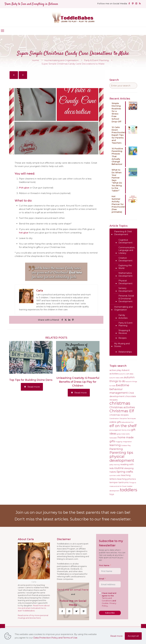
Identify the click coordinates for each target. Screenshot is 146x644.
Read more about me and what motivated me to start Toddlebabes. (34, 608)
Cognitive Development (125, 241)
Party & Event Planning (96, 60)
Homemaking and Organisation (62, 60)
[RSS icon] (140, 3)
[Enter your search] (123, 86)
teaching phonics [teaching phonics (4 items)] (126, 479)
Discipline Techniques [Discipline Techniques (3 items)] (128, 419)
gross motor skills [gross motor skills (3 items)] (123, 434)
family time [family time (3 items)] (126, 430)
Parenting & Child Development (123, 233)
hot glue (24, 233)
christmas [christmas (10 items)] (120, 403)
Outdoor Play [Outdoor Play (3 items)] (126, 446)
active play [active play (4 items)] (115, 370)
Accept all (133, 636)
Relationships (125, 352)
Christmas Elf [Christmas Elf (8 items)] (122, 411)
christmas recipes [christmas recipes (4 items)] (119, 415)
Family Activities (123, 317)
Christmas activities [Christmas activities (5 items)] (122, 407)
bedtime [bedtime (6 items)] (123, 385)
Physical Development (125, 282)
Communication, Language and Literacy (127, 250)
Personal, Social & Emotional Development (126, 299)
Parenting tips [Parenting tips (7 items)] (121, 453)
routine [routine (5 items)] (119, 468)
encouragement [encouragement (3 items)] (115, 430)
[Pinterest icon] (133, 3)
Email (102, 579)
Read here (75, 273)
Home (35, 60)
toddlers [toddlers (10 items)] (129, 490)
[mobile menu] (2, 31)
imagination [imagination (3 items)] (127, 442)
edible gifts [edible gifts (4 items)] (115, 422)
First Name (104, 565)
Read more (116, 636)
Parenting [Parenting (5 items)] (116, 449)
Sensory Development (125, 290)
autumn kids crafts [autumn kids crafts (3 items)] (116, 378)
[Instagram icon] (136, 3)
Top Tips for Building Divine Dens (31, 380)
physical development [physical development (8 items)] (122, 458)
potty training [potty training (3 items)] (115, 465)
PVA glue (24, 188)
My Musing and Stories (122, 345)
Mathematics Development (125, 274)
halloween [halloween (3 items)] (113, 438)
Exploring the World (125, 267)
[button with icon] (62, 611)
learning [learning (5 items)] (115, 445)
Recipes (122, 338)
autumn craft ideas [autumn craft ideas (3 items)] (126, 374)
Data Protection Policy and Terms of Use (55, 638)
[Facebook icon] (129, 3)
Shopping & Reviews (124, 332)
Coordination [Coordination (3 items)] (114, 419)
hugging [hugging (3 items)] (119, 442)
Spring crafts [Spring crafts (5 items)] (125, 472)
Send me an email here (73, 590)
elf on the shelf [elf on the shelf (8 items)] (123, 426)
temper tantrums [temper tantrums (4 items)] (119, 482)
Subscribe (110, 613)
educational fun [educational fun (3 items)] (128, 422)
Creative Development (125, 259)
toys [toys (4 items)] (112, 494)
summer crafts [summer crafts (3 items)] (115, 476)
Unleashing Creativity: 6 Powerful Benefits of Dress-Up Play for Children (78, 382)
